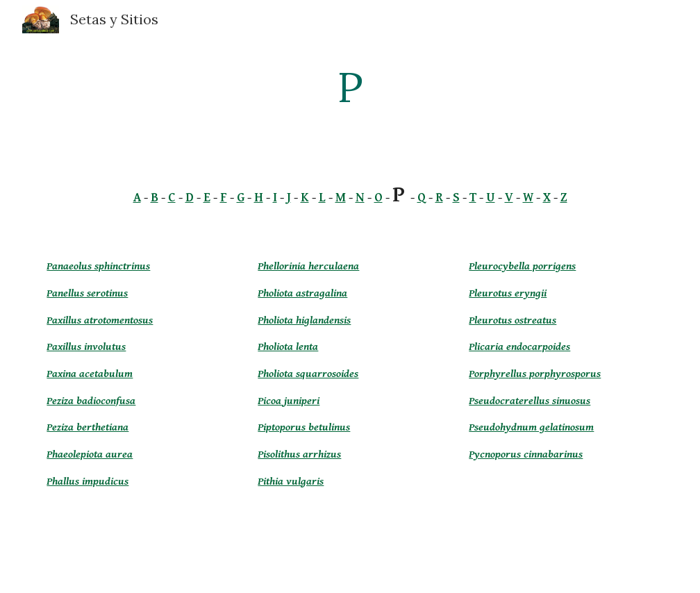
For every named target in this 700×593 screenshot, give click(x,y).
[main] (350, 87)
